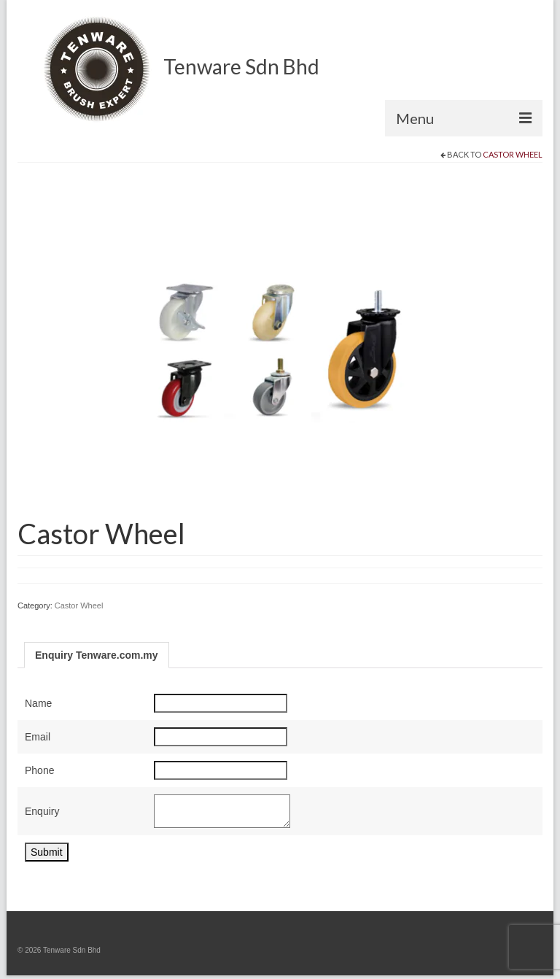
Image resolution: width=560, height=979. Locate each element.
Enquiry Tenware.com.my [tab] (97, 655)
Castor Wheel (513, 154)
